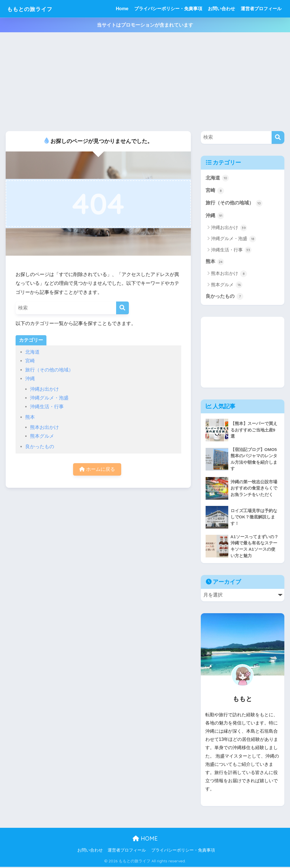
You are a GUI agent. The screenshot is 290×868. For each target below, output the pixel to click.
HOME (145, 839)
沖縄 (30, 379)
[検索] (122, 308)
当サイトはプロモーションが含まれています (145, 25)
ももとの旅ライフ (35, 9)
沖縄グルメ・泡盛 (49, 398)
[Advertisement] (145, 82)
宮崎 (30, 361)
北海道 (32, 352)
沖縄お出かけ (44, 389)
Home (122, 9)
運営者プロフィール (261, 9)
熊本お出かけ (44, 427)
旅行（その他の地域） (49, 370)
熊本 (30, 417)
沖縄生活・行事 (47, 407)
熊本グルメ (42, 436)
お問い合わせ (221, 9)
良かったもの (40, 447)
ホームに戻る (97, 470)
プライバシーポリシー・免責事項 (168, 9)
